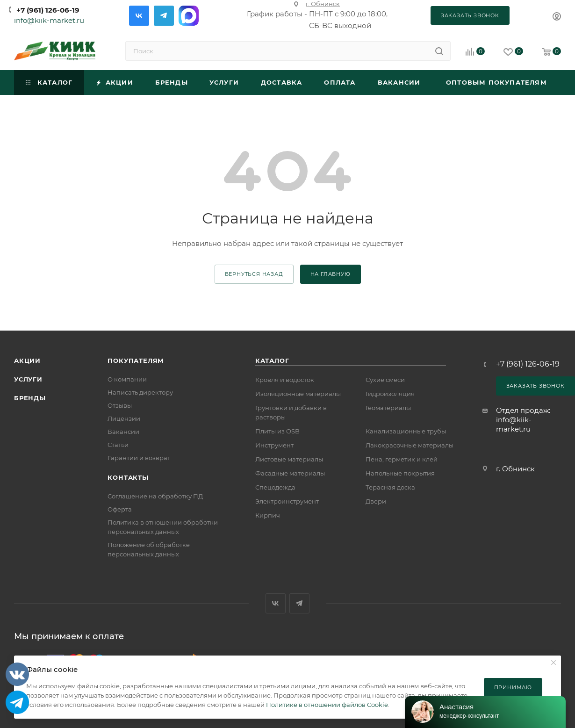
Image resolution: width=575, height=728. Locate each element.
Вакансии (123, 432)
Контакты (128, 477)
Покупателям (136, 360)
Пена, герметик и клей (402, 459)
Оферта (120, 509)
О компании (127, 379)
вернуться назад (254, 274)
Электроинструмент (287, 501)
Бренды (30, 398)
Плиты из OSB (277, 431)
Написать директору (140, 392)
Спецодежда (275, 487)
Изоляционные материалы (298, 394)
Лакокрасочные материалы (410, 445)
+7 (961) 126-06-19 (48, 10)
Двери (376, 501)
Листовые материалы (289, 459)
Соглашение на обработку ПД (155, 496)
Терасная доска (390, 487)
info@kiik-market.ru (49, 20)
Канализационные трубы (406, 431)
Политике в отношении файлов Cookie (327, 705)
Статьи (118, 445)
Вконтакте (139, 16)
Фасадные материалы (290, 473)
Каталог (272, 360)
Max (189, 16)
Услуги (28, 379)
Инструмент (274, 445)
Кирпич (268, 515)
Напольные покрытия (400, 473)
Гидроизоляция (390, 394)
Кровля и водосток (285, 380)
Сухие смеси (385, 380)
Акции (27, 360)
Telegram (164, 16)
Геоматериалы (388, 408)
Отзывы (120, 405)
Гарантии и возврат (139, 458)
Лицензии (124, 418)
